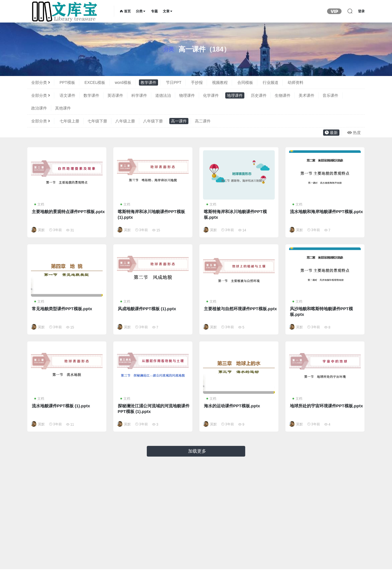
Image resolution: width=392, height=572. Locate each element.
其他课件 (63, 108)
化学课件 (211, 95)
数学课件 (91, 95)
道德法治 (163, 95)
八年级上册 (125, 121)
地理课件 (235, 95)
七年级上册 (69, 121)
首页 (125, 11)
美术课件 (307, 95)
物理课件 (187, 95)
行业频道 (271, 82)
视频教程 (220, 82)
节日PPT (174, 82)
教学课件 (148, 82)
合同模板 (245, 82)
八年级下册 (153, 121)
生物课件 (283, 95)
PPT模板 (67, 82)
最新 (331, 133)
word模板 (123, 82)
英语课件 (115, 95)
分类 (141, 11)
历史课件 (259, 95)
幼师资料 (296, 82)
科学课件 (139, 95)
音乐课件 (330, 95)
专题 (154, 11)
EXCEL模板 (95, 82)
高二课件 (203, 121)
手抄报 (197, 82)
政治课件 (39, 108)
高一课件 (179, 121)
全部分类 (41, 82)
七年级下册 (97, 121)
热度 (354, 133)
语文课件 (67, 95)
